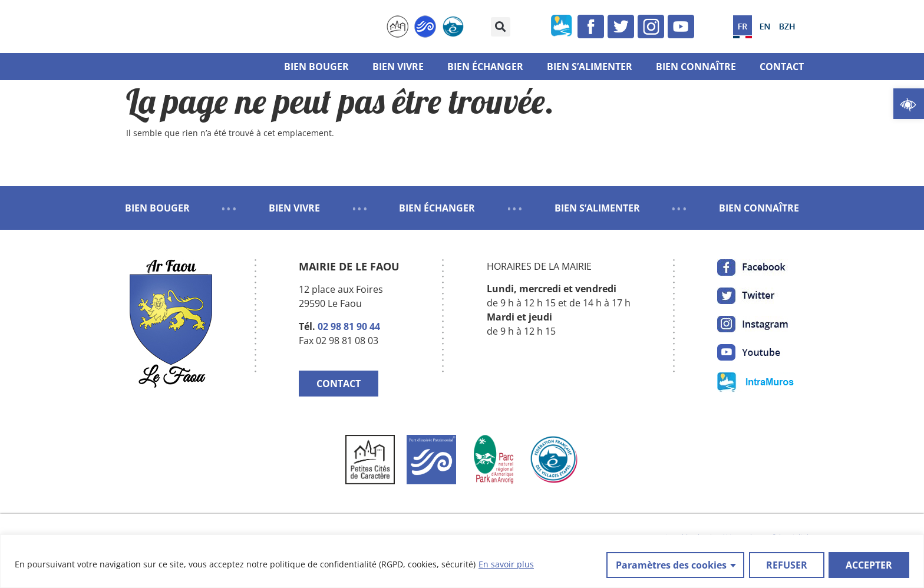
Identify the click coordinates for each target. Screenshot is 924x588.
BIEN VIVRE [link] (294, 208)
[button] (501, 27)
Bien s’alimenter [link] (590, 67)
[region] (462, 562)
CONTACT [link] (339, 384)
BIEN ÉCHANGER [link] (437, 208)
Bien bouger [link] (316, 67)
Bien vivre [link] (398, 67)
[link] (909, 104)
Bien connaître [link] (696, 67)
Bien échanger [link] (485, 67)
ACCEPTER (869, 565)
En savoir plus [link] (506, 565)
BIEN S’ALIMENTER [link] (597, 208)
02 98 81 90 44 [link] (349, 326)
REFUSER (786, 565)
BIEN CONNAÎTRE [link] (759, 208)
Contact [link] (782, 67)
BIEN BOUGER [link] (157, 208)
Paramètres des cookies (671, 565)
